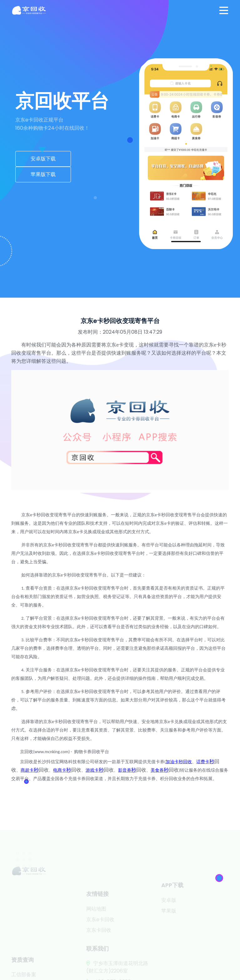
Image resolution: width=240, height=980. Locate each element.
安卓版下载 (43, 159)
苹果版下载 (43, 174)
